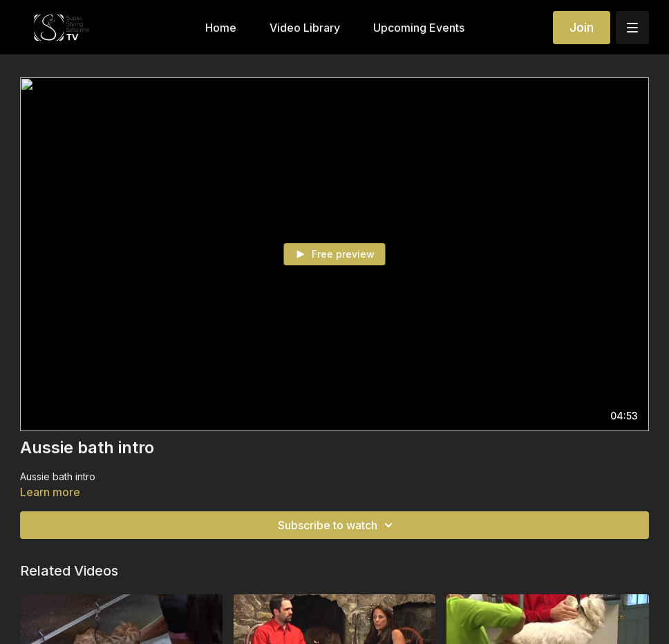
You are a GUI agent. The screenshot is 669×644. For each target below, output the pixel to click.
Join (582, 27)
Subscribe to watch (337, 525)
